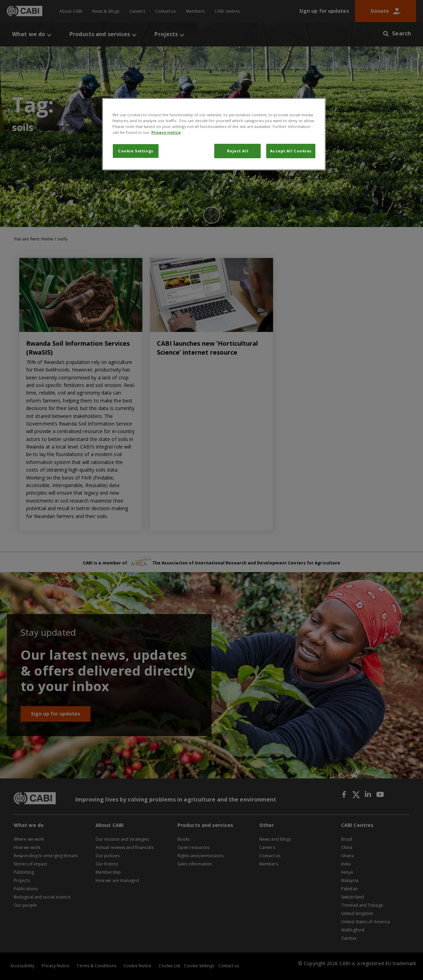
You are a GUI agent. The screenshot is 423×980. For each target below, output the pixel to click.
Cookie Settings (136, 151)
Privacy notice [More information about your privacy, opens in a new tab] (166, 132)
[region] (214, 134)
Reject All (238, 151)
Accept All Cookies (291, 151)
